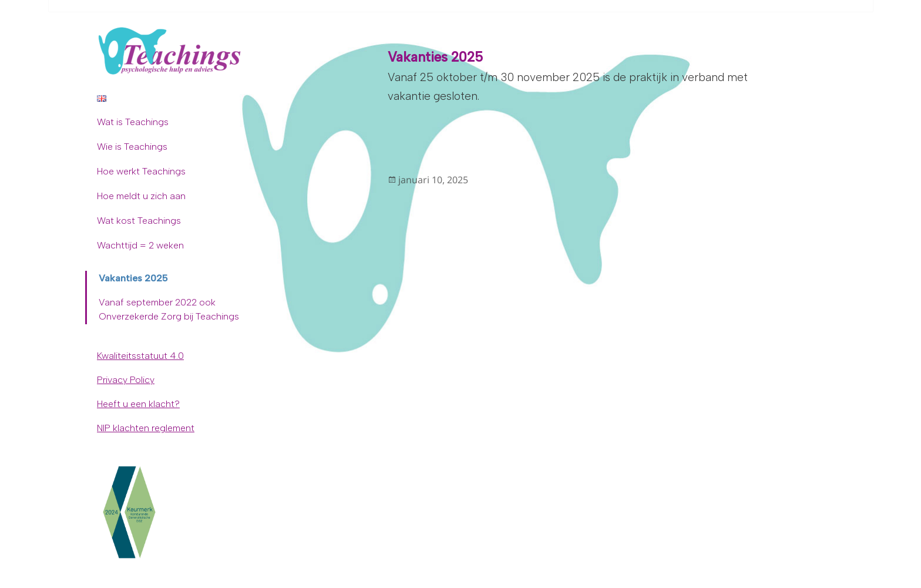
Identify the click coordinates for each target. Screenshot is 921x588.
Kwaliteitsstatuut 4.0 (140, 356)
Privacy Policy (126, 380)
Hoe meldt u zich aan (141, 196)
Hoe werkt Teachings (141, 171)
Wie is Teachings (132, 147)
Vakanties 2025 (133, 278)
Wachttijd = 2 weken (140, 245)
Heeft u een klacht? (138, 404)
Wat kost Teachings (139, 221)
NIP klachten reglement (146, 428)
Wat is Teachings (133, 122)
